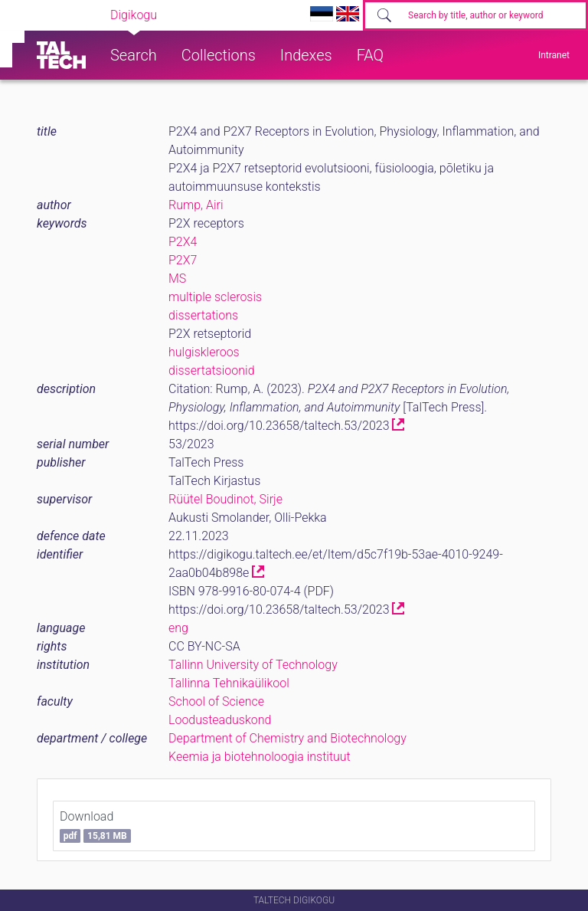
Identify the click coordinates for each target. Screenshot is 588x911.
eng (178, 628)
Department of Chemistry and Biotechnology (287, 738)
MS (177, 279)
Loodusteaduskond (220, 720)
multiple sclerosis (215, 297)
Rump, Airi (196, 205)
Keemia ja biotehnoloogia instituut (260, 757)
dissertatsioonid (212, 370)
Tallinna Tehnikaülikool (229, 683)
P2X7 (183, 260)
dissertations (203, 315)
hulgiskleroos (204, 352)
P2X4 (183, 242)
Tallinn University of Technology (253, 665)
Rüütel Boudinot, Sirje (225, 499)
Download (95, 826)
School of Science (216, 701)
